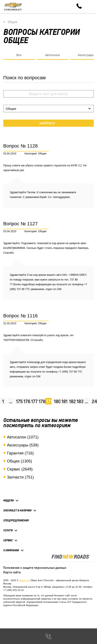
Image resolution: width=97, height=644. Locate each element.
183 (79, 401)
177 (34, 401)
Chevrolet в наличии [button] (17, 510)
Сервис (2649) (20, 469)
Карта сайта (12, 572)
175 (19, 401)
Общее (12, 22)
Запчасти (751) (20, 477)
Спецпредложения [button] (16, 520)
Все (19, 55)
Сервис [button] (8, 540)
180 (57, 401)
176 (26, 401)
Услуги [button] (8, 530)
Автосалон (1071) (23, 437)
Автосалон (53, 55)
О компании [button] (11, 550)
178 (41, 401)
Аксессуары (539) (23, 445)
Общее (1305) (19, 461)
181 (64, 401)
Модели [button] (8, 500)
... (11, 401)
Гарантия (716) (20, 453)
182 (72, 401)
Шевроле (24, 580)
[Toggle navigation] (91, 6)
